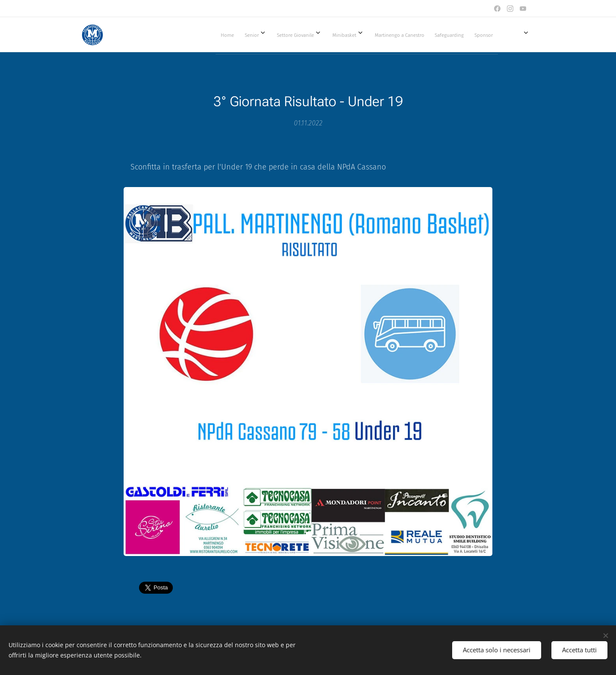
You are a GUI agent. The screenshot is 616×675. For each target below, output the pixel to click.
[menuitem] (312, 35)
